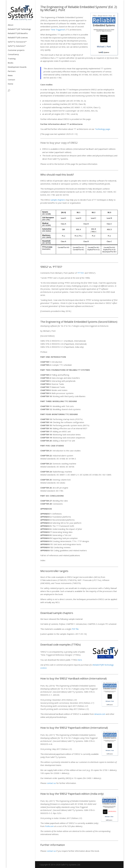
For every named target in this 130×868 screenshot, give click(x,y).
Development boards (17, 67)
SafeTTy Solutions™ (17, 46)
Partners (12, 71)
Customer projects (16, 50)
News (10, 76)
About (11, 25)
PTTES (81, 273)
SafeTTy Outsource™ (17, 42)
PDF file (75, 629)
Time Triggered (58, 30)
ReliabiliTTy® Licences (18, 38)
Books (11, 63)
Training (12, 59)
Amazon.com (100, 714)
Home (10, 84)
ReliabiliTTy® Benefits (18, 34)
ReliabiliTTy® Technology (19, 29)
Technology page (103, 129)
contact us (51, 783)
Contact (11, 80)
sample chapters (58, 200)
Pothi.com (49, 826)
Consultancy (13, 55)
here (80, 660)
